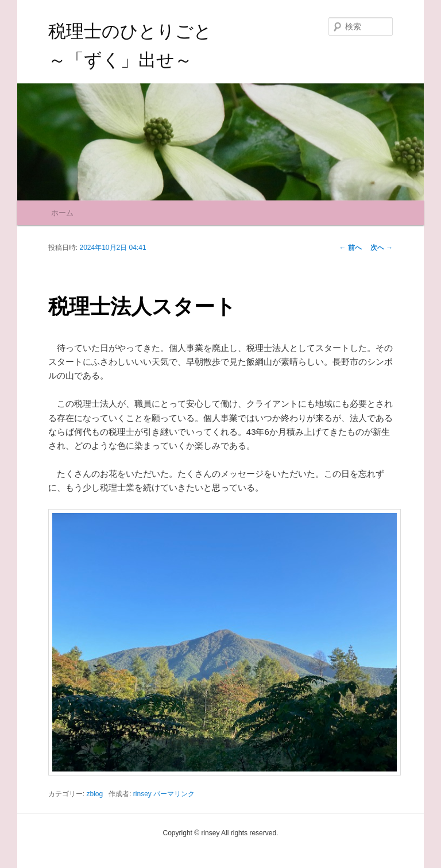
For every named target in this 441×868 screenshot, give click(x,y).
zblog (94, 794)
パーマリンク (174, 794)
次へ (382, 248)
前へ (351, 248)
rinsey (142, 794)
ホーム (62, 213)
